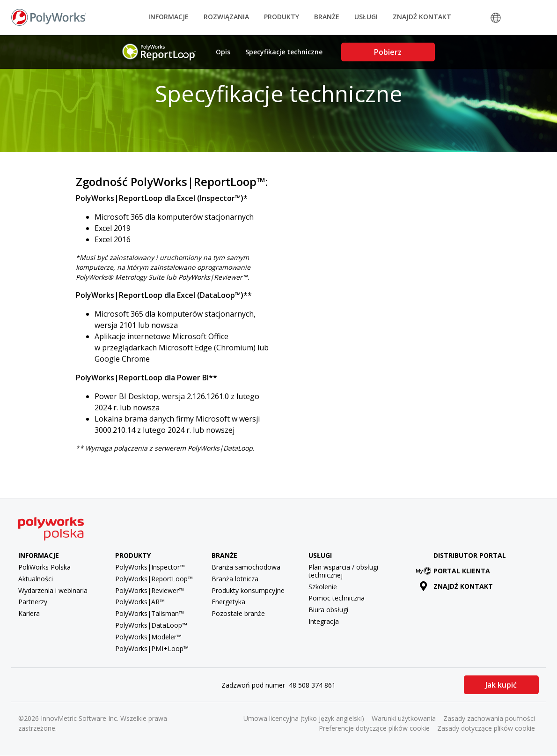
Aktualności (36, 579)
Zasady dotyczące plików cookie (486, 728)
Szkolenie (323, 587)
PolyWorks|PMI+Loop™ (152, 649)
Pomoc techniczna (337, 598)
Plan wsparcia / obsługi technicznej (343, 571)
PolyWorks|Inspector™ (150, 567)
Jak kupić (501, 685)
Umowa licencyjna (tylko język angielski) (304, 718)
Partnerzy (33, 602)
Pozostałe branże (238, 613)
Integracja (324, 621)
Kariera (29, 613)
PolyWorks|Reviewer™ (150, 590)
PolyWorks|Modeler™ (148, 637)
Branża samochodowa (246, 567)
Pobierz (388, 52)
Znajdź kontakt (422, 17)
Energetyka (228, 602)
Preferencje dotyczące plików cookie (374, 728)
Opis (223, 52)
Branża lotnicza (235, 579)
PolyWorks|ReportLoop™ (154, 579)
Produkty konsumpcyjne (248, 590)
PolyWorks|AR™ (140, 602)
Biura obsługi (328, 610)
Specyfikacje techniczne (284, 52)
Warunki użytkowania (404, 718)
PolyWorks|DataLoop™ (151, 625)
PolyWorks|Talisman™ (150, 613)
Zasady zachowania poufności (489, 718)
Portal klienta (455, 571)
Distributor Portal (470, 555)
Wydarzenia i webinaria (53, 590)
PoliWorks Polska (44, 567)
